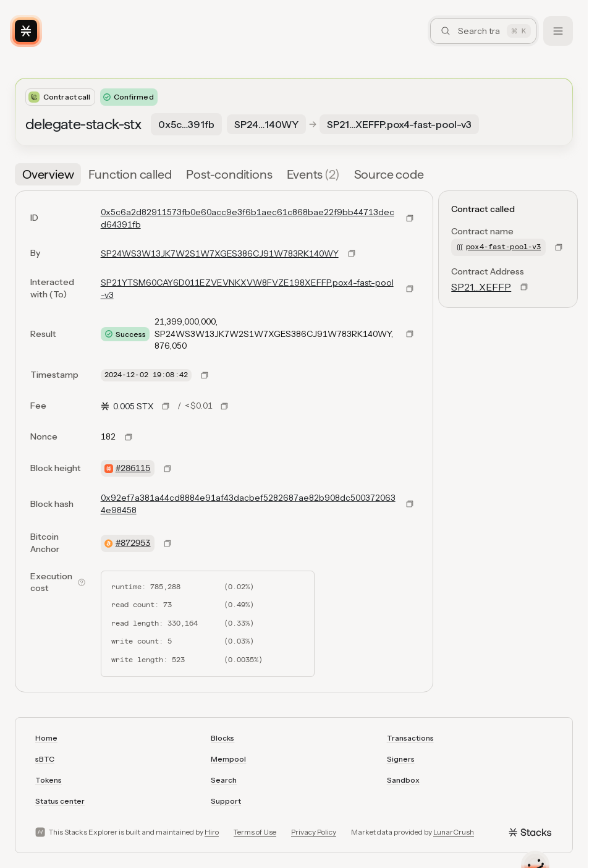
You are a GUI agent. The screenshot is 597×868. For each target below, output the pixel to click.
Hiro (212, 832)
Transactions (410, 738)
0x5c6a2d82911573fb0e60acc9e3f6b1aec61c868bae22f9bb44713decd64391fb (248, 218)
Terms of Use (255, 832)
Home (46, 738)
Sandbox (403, 780)
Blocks (222, 738)
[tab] (48, 174)
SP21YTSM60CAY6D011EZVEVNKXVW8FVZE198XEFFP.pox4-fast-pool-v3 (247, 289)
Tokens (49, 780)
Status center (60, 801)
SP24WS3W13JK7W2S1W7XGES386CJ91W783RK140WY (220, 253)
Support (226, 801)
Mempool (228, 759)
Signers (401, 759)
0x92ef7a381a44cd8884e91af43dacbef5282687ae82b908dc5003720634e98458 (248, 504)
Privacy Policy (314, 832)
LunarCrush (454, 832)
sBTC (45, 759)
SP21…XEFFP (481, 287)
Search (224, 780)
